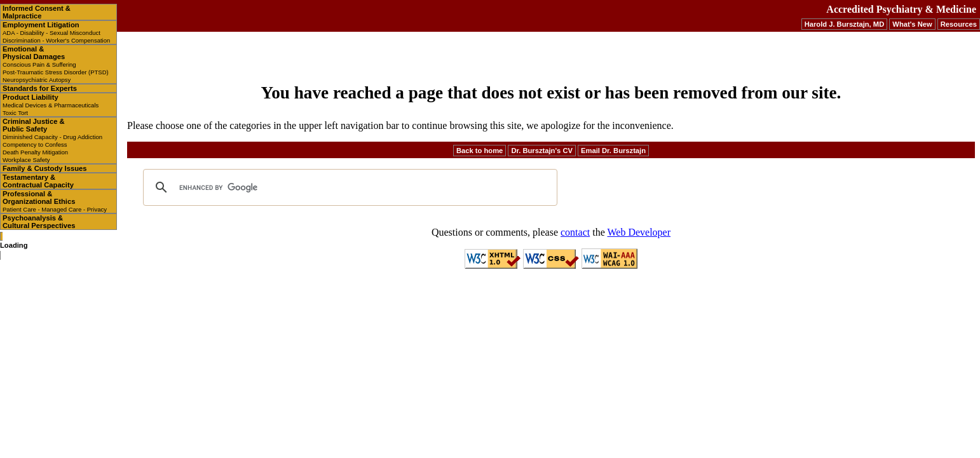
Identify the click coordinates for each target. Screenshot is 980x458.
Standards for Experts (40, 88)
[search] (348, 187)
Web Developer (639, 232)
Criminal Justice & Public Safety (52, 140)
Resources (959, 24)
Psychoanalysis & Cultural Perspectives (39, 222)
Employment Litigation (56, 32)
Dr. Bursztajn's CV (542, 151)
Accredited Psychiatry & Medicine (901, 9)
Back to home (480, 151)
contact (575, 232)
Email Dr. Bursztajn (613, 151)
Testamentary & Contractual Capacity (38, 181)
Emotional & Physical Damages (56, 64)
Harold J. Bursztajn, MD (845, 24)
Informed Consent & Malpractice (37, 12)
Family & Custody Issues (44, 168)
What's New (912, 24)
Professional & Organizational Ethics (55, 201)
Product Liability (51, 105)
